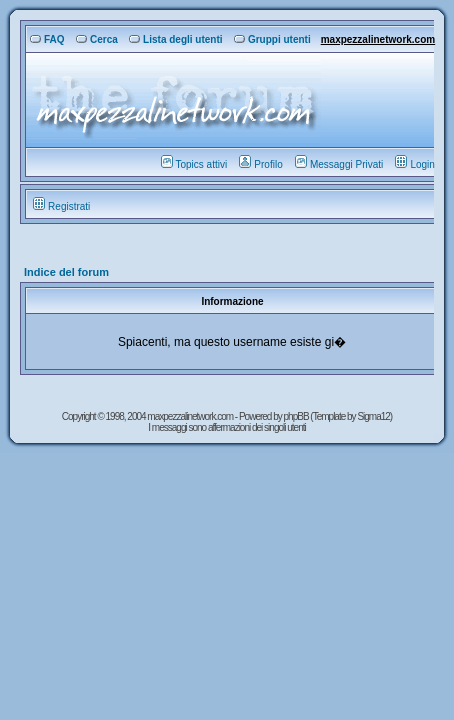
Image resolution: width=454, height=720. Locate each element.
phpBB (297, 416)
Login (414, 164)
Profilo (260, 164)
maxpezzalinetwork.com (378, 39)
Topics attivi (194, 164)
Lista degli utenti (175, 39)
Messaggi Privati (339, 164)
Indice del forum (66, 272)
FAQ (47, 39)
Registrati (61, 206)
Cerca (97, 39)
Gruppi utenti (272, 39)
